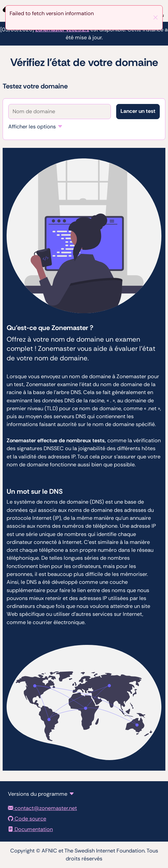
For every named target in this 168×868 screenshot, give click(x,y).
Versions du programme (38, 794)
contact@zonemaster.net (42, 808)
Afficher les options (32, 127)
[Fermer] (155, 17)
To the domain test (0, 0)
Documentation (30, 829)
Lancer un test (138, 111)
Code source (27, 819)
